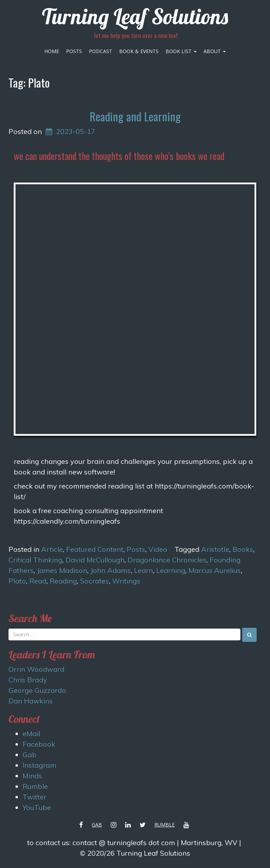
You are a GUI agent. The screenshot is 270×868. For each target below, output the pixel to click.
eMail (31, 733)
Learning (171, 570)
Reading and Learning (135, 116)
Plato (17, 581)
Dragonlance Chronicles (167, 560)
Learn (143, 570)
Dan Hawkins (31, 701)
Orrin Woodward (36, 669)
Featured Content (95, 549)
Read (38, 581)
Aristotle (215, 549)
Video (158, 549)
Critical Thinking (35, 560)
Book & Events (139, 51)
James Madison (62, 570)
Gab (30, 755)
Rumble (35, 786)
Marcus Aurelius (215, 570)
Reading (63, 581)
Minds (32, 776)
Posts (74, 51)
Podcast (101, 51)
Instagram (39, 765)
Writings (126, 581)
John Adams (111, 570)
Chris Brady (28, 680)
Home (52, 51)
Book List (181, 51)
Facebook (39, 744)
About (215, 51)
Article (52, 549)
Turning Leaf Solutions (135, 16)
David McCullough (95, 560)
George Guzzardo (37, 690)
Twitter (34, 797)
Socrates (95, 581)
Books (243, 549)
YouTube (37, 807)
